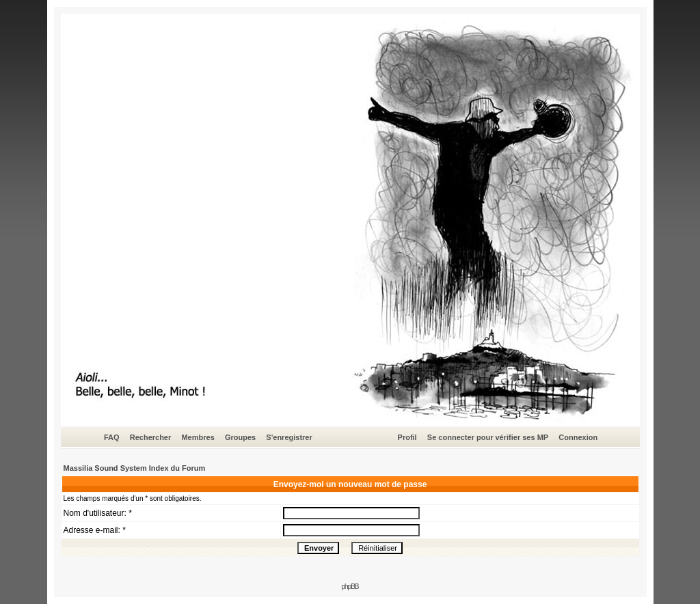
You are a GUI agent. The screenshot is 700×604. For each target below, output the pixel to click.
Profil (407, 437)
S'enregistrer (289, 437)
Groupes (240, 437)
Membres (198, 437)
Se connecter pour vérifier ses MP (488, 437)
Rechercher (151, 437)
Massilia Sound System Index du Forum (135, 468)
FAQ (112, 437)
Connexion (578, 437)
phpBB (350, 587)
